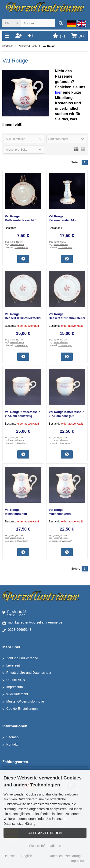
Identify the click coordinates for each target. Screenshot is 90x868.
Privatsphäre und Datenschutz (27, 673)
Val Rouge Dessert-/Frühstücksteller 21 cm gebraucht (23, 318)
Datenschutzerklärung (65, 856)
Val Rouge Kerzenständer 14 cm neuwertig (64, 220)
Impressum (13, 687)
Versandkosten (17, 244)
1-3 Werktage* (21, 248)
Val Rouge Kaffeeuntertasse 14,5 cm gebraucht (21, 220)
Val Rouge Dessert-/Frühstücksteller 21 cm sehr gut (67, 318)
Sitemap (10, 737)
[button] (12, 23)
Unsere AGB (14, 680)
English (27, 856)
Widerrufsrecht (15, 694)
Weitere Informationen (45, 846)
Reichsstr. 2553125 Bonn (14, 613)
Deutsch (9, 856)
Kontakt (10, 745)
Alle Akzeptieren (45, 833)
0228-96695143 (17, 630)
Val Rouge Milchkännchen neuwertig (60, 514)
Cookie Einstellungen (20, 709)
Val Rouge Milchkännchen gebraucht (16, 514)
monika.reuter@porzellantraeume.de (32, 623)
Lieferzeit (11, 666)
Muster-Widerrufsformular (23, 702)
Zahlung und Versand (20, 658)
